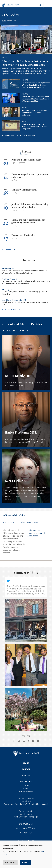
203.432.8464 (9, 522)
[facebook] (28, 741)
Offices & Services (26, 798)
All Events (6, 250)
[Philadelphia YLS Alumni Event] (26, 163)
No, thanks (10, 862)
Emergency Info (26, 811)
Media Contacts (26, 791)
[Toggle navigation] (48, 4)
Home (4, 21)
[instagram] (19, 741)
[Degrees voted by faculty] (26, 239)
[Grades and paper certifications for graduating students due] (26, 224)
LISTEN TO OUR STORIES (13, 331)
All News (6, 135)
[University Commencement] (26, 193)
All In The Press (24, 135)
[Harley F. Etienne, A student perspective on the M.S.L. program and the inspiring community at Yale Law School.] (26, 419)
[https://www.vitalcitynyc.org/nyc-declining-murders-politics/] (26, 292)
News (26, 786)
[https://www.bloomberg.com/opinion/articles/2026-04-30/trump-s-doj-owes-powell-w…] (26, 271)
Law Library (26, 801)
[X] (14, 741)
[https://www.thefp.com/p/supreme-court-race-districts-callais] (26, 282)
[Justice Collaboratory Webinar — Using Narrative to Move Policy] (26, 208)
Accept (25, 862)
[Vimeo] (33, 741)
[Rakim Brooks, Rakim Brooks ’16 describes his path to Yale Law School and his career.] (26, 363)
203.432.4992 (26, 832)
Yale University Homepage (26, 817)
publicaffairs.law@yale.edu (27, 522)
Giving (26, 763)
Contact (26, 769)
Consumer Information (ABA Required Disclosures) (26, 804)
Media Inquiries (33, 530)
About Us (26, 775)
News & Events (12, 21)
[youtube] (38, 741)
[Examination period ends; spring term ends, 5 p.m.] (26, 178)
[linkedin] (24, 741)
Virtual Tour (26, 781)
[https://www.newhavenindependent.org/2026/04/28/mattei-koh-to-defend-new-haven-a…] (26, 303)
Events (26, 789)
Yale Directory (26, 814)
